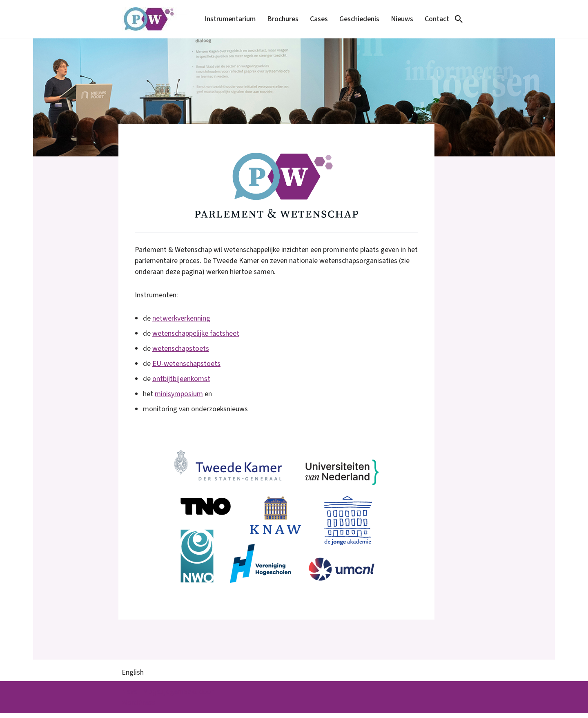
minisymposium (179, 398)
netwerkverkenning (181, 322)
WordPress (138, 708)
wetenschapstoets (181, 353)
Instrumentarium (226, 19)
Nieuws (401, 19)
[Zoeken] (459, 19)
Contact (437, 19)
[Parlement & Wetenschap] (154, 19)
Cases (316, 19)
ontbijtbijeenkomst (181, 383)
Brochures (280, 19)
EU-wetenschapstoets (186, 368)
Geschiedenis (358, 19)
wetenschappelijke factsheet (196, 338)
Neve (129, 697)
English (133, 677)
